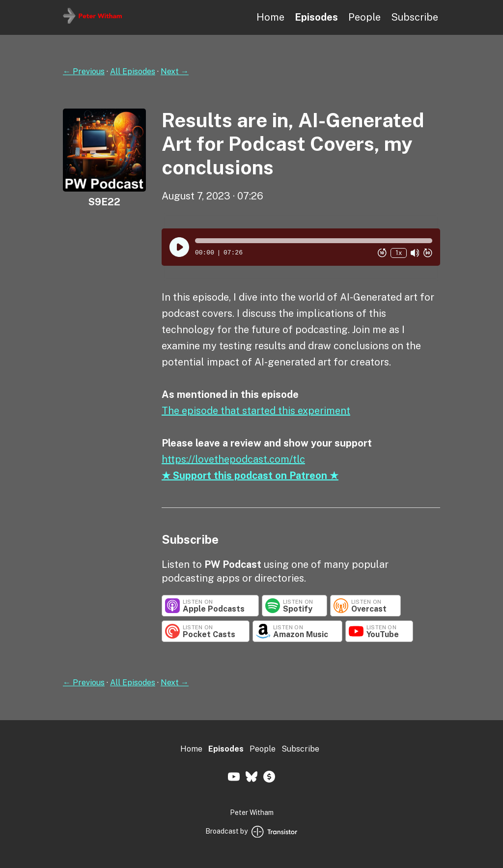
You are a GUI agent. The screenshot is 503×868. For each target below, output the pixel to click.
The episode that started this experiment (256, 411)
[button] (314, 241)
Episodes (316, 17)
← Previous (84, 71)
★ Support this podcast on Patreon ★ (250, 476)
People (364, 17)
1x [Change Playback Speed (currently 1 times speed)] (399, 253)
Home (270, 17)
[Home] (92, 21)
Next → (175, 71)
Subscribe (415, 17)
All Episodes (133, 71)
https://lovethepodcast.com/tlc (233, 459)
